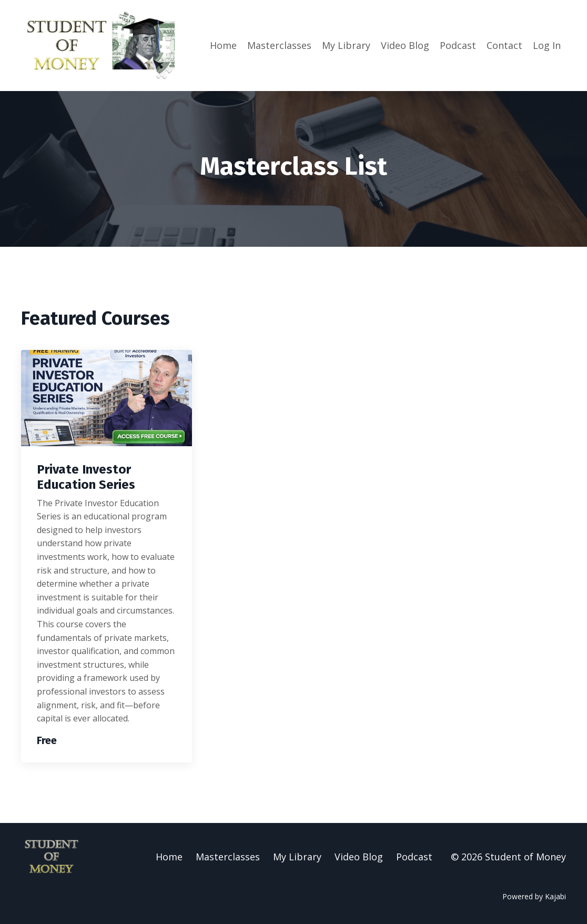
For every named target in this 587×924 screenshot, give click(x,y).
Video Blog (405, 45)
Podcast (458, 45)
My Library (346, 45)
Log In (547, 45)
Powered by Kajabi (534, 896)
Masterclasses (279, 45)
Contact (504, 45)
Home (223, 45)
